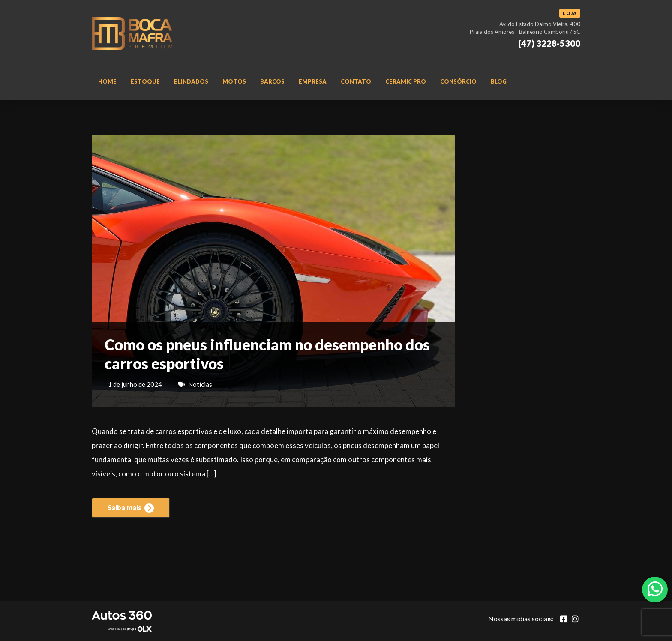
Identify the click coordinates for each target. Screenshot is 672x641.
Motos (234, 81)
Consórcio (458, 81)
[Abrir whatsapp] (655, 589)
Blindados (191, 81)
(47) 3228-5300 (549, 43)
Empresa (313, 81)
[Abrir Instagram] (575, 619)
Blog (499, 81)
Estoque (145, 81)
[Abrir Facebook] (564, 619)
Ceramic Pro (406, 81)
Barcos (272, 81)
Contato (356, 81)
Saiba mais (131, 508)
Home (107, 81)
